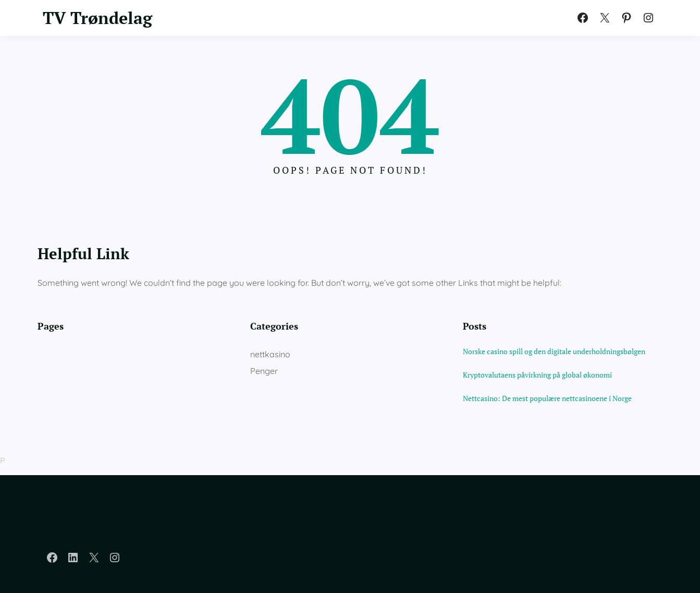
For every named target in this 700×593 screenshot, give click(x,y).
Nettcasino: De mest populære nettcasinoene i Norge (547, 398)
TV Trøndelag (97, 17)
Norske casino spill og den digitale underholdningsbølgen (554, 351)
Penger (264, 371)
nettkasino (270, 354)
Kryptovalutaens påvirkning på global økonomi (537, 375)
